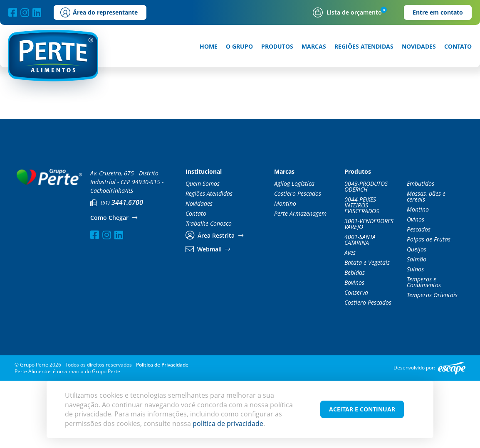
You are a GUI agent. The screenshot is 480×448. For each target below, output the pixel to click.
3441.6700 (117, 270)
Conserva (356, 360)
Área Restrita (214, 303)
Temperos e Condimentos (424, 350)
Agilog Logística (294, 251)
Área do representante (99, 12)
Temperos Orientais (432, 362)
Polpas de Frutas (429, 307)
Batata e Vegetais (367, 330)
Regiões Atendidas (364, 47)
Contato (458, 47)
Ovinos (416, 287)
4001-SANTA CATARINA (360, 307)
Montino (285, 271)
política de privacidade (228, 423)
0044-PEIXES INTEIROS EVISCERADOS (362, 273)
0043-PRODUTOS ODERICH (366, 254)
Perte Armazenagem (300, 281)
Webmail (208, 317)
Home (209, 47)
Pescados (419, 297)
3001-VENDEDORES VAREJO (369, 291)
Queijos (417, 317)
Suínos (415, 337)
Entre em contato (438, 12)
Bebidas (355, 340)
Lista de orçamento (347, 12)
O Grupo (239, 47)
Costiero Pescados (298, 261)
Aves (350, 320)
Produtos (277, 47)
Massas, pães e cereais (426, 264)
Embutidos (421, 251)
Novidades (419, 47)
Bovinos (354, 350)
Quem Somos (203, 251)
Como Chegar (114, 285)
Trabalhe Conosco (209, 291)
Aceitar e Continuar (362, 409)
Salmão (417, 327)
